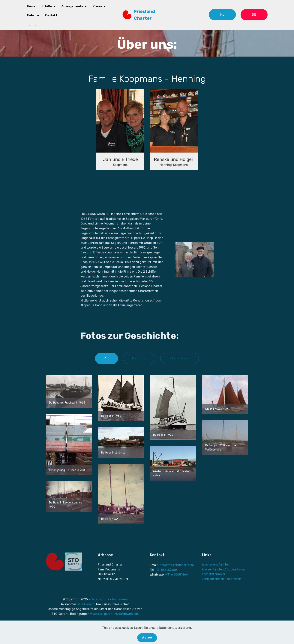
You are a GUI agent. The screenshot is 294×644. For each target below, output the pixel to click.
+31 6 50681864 (177, 596)
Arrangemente (72, 6)
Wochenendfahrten (216, 582)
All (106, 358)
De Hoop (139, 358)
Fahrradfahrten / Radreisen (222, 596)
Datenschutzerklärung (175, 628)
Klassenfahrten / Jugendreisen (224, 587)
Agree (147, 638)
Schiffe (47, 6)
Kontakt (51, 15)
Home (31, 6)
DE (254, 15)
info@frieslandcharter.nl (176, 587)
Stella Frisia (180, 358)
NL (222, 15)
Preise (97, 6)
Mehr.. (31, 15)
